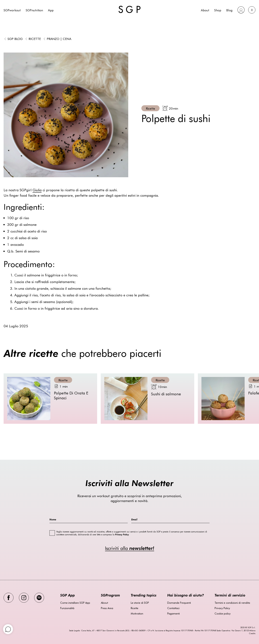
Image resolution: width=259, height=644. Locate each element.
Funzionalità (67, 608)
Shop (218, 10)
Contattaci (173, 608)
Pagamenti (173, 613)
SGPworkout (12, 10)
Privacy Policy (222, 608)
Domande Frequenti (179, 603)
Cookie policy (223, 613)
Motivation (137, 613)
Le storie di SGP (140, 603)
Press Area (107, 608)
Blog (229, 10)
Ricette (35, 39)
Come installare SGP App (75, 603)
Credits (252, 633)
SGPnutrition (34, 10)
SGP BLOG (15, 39)
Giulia (37, 190)
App (51, 10)
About (205, 10)
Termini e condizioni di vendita (232, 603)
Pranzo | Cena (59, 39)
